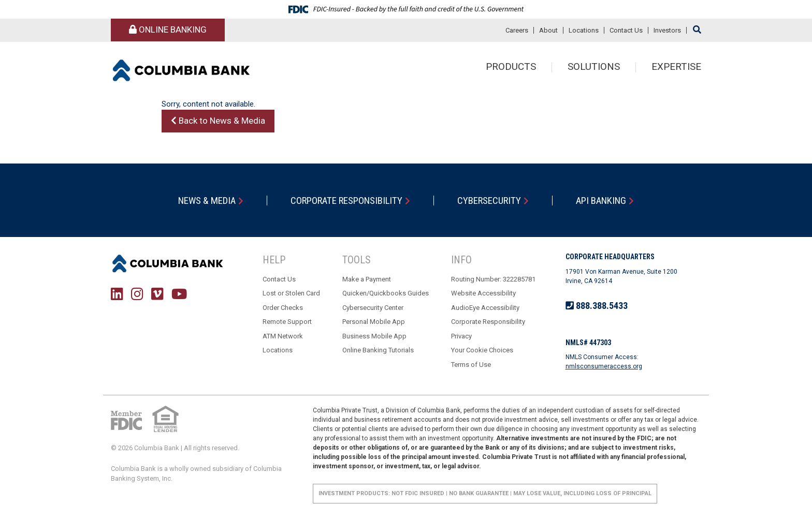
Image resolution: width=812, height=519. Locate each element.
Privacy (461, 336)
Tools (357, 260)
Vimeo (157, 294)
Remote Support (287, 322)
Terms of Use (471, 365)
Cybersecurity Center (373, 308)
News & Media (206, 201)
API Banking (602, 201)
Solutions (594, 68)
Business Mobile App (374, 336)
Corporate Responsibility (346, 201)
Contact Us (626, 30)
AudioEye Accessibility (485, 308)
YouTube (179, 294)
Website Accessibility (483, 294)
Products (511, 68)
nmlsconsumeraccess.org (604, 366)
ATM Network (283, 336)
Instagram (137, 294)
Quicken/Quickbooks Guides (386, 294)
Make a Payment (367, 279)
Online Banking (168, 29)
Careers (517, 30)
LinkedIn (117, 294)
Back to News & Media (218, 121)
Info (461, 260)
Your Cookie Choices (482, 351)
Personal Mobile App (374, 322)
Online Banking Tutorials (378, 351)
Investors (667, 30)
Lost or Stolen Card (291, 294)
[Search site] (697, 30)
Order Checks (283, 308)
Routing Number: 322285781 (493, 279)
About (548, 30)
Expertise (676, 68)
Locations (584, 30)
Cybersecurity (490, 201)
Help (274, 260)
